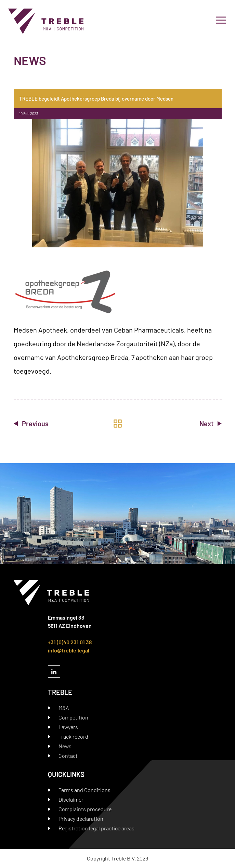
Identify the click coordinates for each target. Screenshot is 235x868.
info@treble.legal (69, 650)
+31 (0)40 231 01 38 (70, 642)
